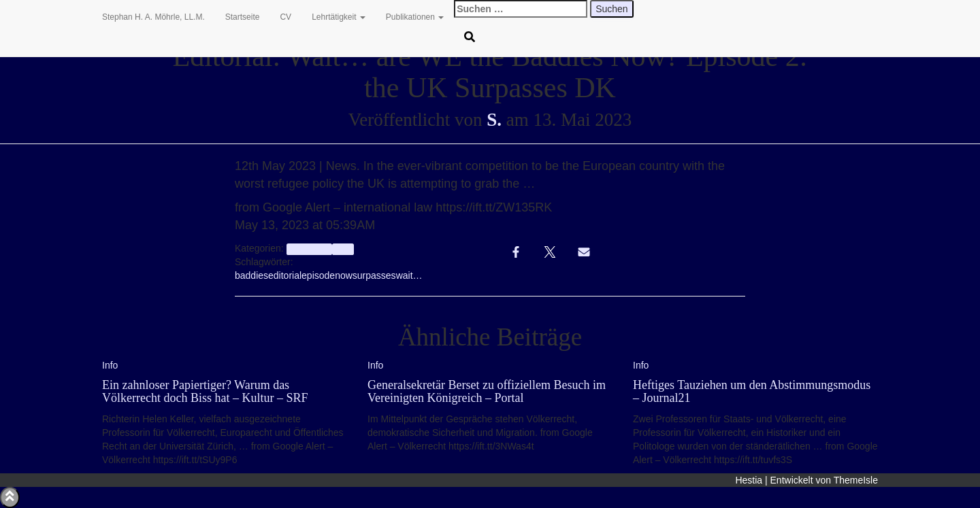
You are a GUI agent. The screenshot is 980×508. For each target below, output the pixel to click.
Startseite (243, 17)
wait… (409, 275)
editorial (285, 275)
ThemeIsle (856, 480)
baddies (251, 275)
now (344, 275)
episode (318, 275)
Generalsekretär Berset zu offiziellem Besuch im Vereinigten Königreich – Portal (487, 392)
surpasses (374, 275)
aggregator (309, 249)
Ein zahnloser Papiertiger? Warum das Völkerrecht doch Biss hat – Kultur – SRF (205, 392)
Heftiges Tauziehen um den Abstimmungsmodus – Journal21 (752, 392)
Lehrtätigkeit (339, 17)
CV (285, 17)
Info (343, 249)
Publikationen (415, 17)
